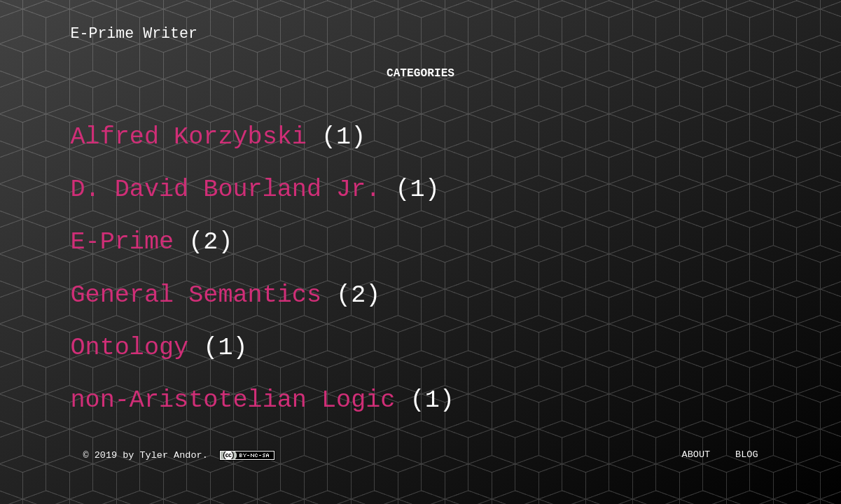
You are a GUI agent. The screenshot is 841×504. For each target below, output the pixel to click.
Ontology (130, 351)
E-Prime (123, 246)
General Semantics (196, 299)
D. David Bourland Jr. (226, 193)
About (696, 458)
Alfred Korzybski (189, 141)
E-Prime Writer (134, 35)
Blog (746, 458)
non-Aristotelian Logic (233, 404)
